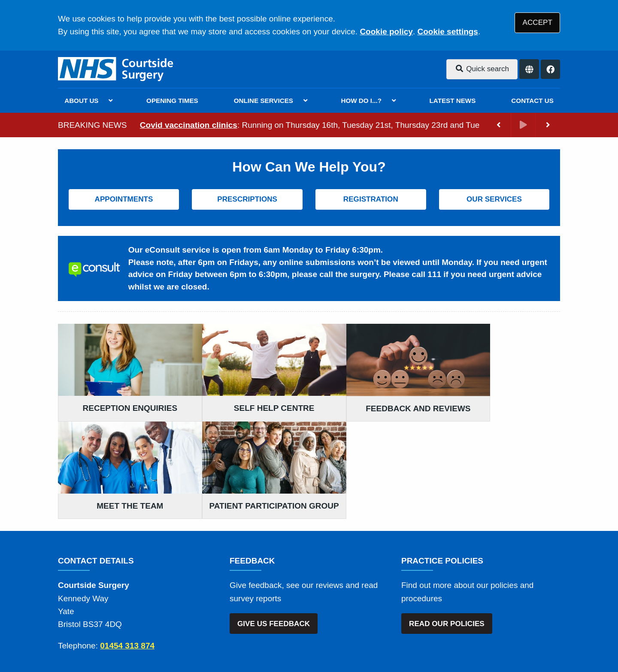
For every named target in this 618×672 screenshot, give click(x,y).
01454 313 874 (127, 550)
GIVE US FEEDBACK (274, 529)
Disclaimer (184, 606)
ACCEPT (538, 23)
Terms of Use (135, 606)
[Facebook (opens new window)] (66, 637)
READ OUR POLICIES (447, 529)
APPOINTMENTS (124, 199)
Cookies (418, 606)
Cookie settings (447, 32)
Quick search (482, 69)
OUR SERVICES (494, 199)
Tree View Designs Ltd (133, 637)
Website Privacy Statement (348, 606)
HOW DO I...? (362, 101)
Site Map (455, 606)
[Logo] (116, 69)
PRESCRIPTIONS (247, 199)
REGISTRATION (371, 199)
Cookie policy (386, 32)
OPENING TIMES (172, 101)
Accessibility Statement (252, 606)
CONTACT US (532, 101)
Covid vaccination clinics (189, 125)
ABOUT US (81, 101)
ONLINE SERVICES (264, 101)
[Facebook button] (550, 69)
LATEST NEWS (453, 101)
